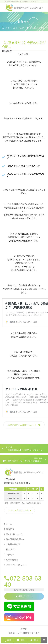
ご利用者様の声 (13, 544)
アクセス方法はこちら (19, 510)
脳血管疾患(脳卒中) (15, 539)
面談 (34, 640)
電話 (7, 640)
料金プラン (11, 550)
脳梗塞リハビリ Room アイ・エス (24, 633)
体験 (21, 640)
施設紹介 (10, 529)
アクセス (10, 555)
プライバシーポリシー (16, 565)
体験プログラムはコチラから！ (22, 425)
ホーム (9, 524)
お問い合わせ (12, 560)
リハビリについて (14, 534)
